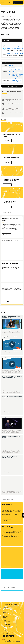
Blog (4, 610)
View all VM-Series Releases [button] (12, 86)
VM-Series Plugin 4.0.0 (14, 69)
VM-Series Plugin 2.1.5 (14, 78)
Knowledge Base (6, 624)
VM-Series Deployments (11, 96)
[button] (7, 140)
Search (4, 608)
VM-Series (6, 9)
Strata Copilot (18, 3)
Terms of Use (6, 632)
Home (2, 9)
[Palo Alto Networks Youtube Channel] (12, 637)
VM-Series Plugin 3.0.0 (14, 73)
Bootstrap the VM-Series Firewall (13, 113)
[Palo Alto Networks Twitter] (10, 637)
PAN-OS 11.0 (12, 68)
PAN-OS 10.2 (12, 72)
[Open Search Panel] (10, 3)
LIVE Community (6, 623)
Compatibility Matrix (7, 611)
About (4, 619)
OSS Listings (6, 612)
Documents (5, 633)
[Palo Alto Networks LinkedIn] (7, 637)
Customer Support (7, 622)
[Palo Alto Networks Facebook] (4, 637)
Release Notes (6, 607)
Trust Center (5, 631)
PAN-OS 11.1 (11, 65)
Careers (5, 620)
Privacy (4, 629)
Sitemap (5, 614)
